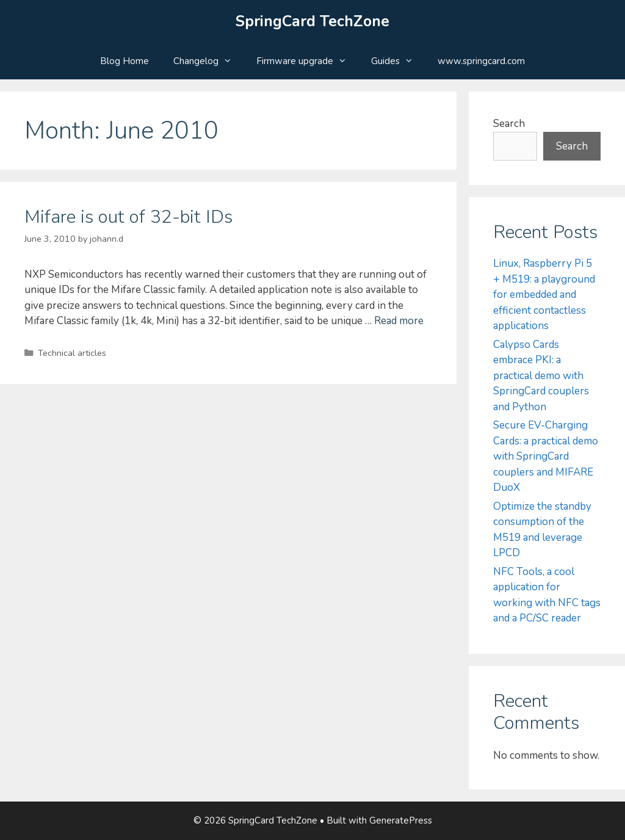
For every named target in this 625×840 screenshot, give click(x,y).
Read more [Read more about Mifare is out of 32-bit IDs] (399, 321)
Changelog (209, 61)
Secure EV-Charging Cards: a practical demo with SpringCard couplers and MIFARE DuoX (546, 456)
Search (509, 124)
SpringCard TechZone (312, 21)
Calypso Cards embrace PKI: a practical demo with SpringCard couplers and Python (541, 376)
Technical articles (72, 353)
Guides (398, 61)
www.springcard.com (481, 61)
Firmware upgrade (308, 61)
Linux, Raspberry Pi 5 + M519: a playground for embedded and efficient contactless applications (544, 295)
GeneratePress (401, 820)
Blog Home (125, 61)
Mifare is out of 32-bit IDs (128, 217)
